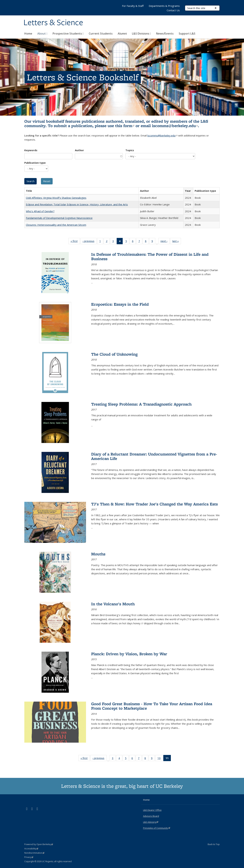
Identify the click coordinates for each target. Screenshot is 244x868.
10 (160, 759)
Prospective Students (68, 34)
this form (125, 126)
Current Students (101, 34)
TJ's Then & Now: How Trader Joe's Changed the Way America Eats (154, 504)
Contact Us (173, 10)
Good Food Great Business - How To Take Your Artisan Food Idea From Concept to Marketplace (152, 706)
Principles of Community (157, 828)
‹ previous (90, 242)
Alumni (122, 34)
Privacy (29, 857)
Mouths (98, 554)
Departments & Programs (164, 6)
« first (75, 242)
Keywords (31, 150)
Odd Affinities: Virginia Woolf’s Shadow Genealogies (56, 198)
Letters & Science (53, 23)
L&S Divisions (141, 34)
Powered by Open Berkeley (39, 844)
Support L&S (187, 34)
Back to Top (214, 844)
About (42, 34)
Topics (130, 150)
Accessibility (31, 849)
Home (28, 34)
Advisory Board (151, 816)
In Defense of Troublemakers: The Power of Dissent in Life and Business (150, 256)
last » (177, 242)
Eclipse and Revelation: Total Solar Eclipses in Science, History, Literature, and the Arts (77, 204)
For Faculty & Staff (133, 6)
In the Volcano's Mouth (113, 604)
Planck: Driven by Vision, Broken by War (129, 654)
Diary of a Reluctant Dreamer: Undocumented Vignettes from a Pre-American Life (154, 456)
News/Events (165, 34)
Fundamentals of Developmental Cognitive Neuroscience (59, 218)
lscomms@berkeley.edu (175, 126)
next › (165, 242)
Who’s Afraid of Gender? (40, 211)
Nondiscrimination (34, 853)
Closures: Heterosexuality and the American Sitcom (56, 225)
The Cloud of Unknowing (114, 354)
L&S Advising (151, 822)
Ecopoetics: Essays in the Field (120, 304)
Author (79, 150)
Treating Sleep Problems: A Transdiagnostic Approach (141, 404)
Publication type (35, 163)
